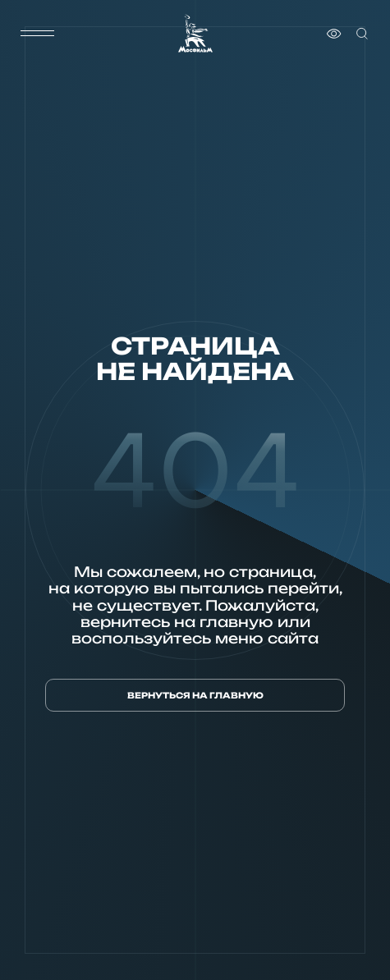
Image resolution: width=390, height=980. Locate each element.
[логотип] (195, 33)
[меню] (37, 34)
